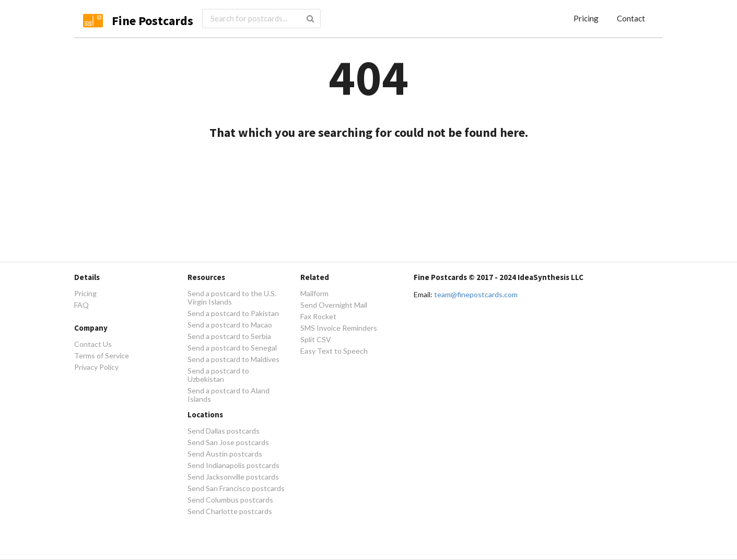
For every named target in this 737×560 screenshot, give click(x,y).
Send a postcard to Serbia (229, 336)
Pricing (586, 18)
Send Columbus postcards (230, 500)
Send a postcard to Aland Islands (229, 395)
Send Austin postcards (225, 454)
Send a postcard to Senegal (232, 348)
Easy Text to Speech (334, 351)
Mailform (314, 294)
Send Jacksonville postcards (233, 477)
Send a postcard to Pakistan (233, 313)
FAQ (81, 305)
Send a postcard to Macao (230, 325)
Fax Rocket (318, 316)
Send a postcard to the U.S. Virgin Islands (232, 298)
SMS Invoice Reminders (339, 328)
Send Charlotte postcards (230, 511)
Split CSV (316, 339)
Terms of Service (102, 355)
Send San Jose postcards (228, 442)
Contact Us (93, 344)
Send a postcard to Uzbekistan (218, 375)
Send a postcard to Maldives (233, 359)
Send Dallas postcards (224, 431)
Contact (631, 18)
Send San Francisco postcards (236, 488)
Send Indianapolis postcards (233, 465)
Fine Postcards (153, 21)
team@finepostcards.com (476, 294)
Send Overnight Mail (334, 305)
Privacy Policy (96, 367)
